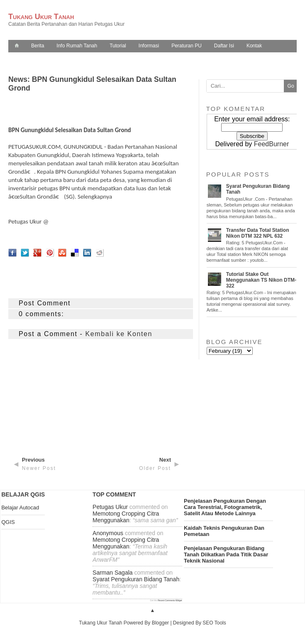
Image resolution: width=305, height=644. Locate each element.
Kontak (254, 46)
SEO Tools (214, 623)
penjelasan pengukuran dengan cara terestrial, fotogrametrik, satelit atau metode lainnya (225, 507)
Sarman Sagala (113, 573)
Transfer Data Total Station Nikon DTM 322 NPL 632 (258, 233)
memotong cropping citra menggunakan (126, 517)
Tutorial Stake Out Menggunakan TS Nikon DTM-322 (261, 280)
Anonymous (108, 533)
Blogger (160, 623)
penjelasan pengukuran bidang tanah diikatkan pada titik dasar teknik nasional (226, 554)
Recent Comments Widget (170, 600)
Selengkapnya (95, 197)
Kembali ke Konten (119, 334)
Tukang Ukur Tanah (41, 17)
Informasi (149, 46)
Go (291, 86)
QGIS (8, 522)
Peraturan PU (187, 46)
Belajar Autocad (20, 508)
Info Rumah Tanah (77, 46)
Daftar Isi (224, 46)
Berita (38, 46)
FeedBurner (272, 144)
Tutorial (118, 46)
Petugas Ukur (25, 221)
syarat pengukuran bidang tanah (136, 579)
